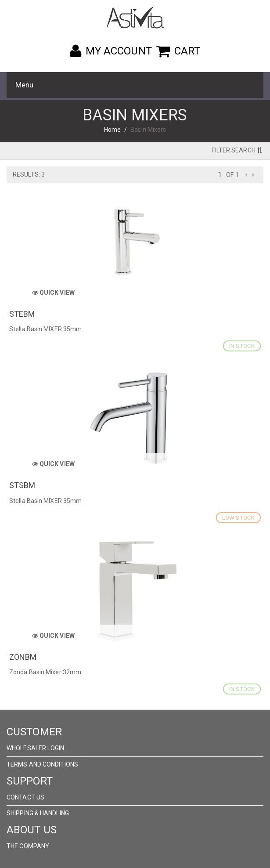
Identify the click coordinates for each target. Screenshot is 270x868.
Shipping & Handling (38, 813)
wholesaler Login (36, 748)
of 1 (232, 175)
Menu (24, 85)
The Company (28, 846)
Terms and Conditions (42, 764)
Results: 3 (29, 174)
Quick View (53, 293)
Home (112, 130)
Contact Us (25, 797)
